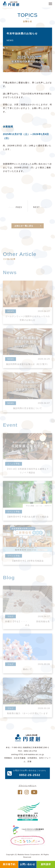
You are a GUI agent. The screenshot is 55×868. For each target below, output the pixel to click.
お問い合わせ (27, 864)
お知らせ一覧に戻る (24, 230)
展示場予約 (9, 864)
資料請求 (46, 864)
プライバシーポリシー (28, 786)
